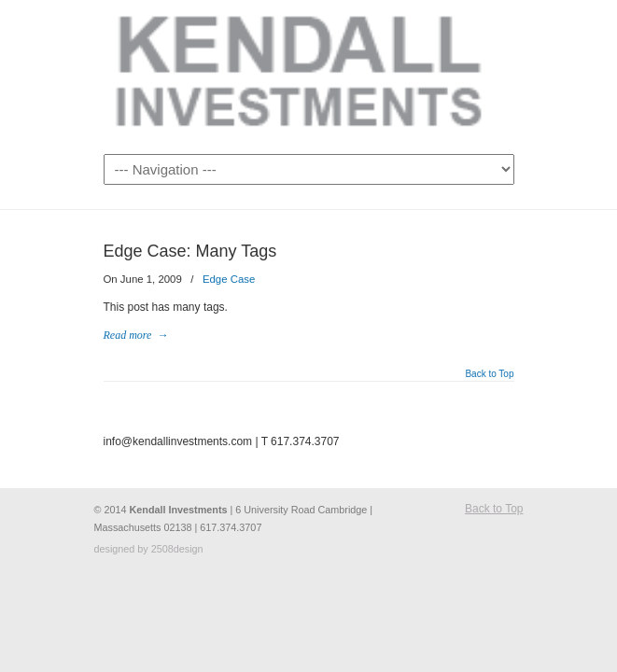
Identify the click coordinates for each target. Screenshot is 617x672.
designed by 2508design (149, 549)
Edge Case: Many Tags (190, 251)
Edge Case (229, 279)
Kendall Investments (309, 76)
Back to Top (489, 374)
